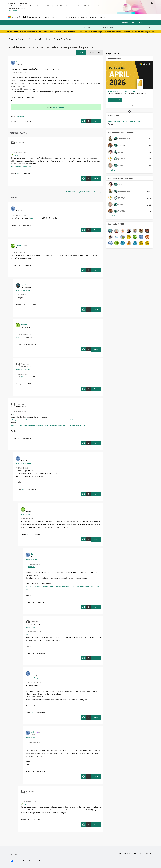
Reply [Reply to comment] (96, 178)
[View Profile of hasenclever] (20, 208)
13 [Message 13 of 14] (23, 305)
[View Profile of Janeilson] (24, 324)
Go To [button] (147, 23)
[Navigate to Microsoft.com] (14, 17)
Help (140, 23)
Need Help (21, 116)
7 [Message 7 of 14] (32, 772)
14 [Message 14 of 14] (18, 225)
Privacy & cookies (125, 853)
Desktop (70, 39)
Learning (92, 17)
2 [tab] (127, 105)
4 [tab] (130, 105)
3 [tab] (129, 105)
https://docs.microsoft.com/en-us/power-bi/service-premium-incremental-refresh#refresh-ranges (46, 420)
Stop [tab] (132, 105)
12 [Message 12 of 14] (23, 344)
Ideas (64, 17)
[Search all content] (126, 27)
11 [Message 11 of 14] (23, 384)
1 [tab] (126, 105)
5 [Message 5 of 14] (27, 534)
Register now (150, 32)
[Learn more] (115, 100)
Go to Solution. (59, 107)
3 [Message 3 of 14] (22, 489)
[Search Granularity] (90, 27)
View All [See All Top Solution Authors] (112, 170)
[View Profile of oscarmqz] (19, 245)
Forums (45, 17)
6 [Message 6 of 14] (32, 602)
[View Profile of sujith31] (24, 285)
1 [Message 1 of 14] (17, 121)
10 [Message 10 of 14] (18, 265)
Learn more (13, 11)
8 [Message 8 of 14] (32, 653)
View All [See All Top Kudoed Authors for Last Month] (112, 216)
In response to (16, 148)
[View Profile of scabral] (33, 732)
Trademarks (148, 853)
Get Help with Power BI (51, 39)
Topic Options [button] (94, 53)
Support (101, 17)
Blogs (83, 17)
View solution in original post (21, 166)
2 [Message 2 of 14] (17, 438)
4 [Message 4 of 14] (17, 174)
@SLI (17, 155)
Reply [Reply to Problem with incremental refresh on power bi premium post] (96, 121)
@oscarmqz (33, 218)
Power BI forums (17, 39)
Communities (73, 17)
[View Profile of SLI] (17, 62)
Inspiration (54, 17)
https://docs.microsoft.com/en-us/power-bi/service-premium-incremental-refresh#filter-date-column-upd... (50, 425)
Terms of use (137, 853)
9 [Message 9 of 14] (32, 712)
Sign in (133, 23)
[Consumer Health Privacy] (37, 861)
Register (125, 23)
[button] (81, 53)
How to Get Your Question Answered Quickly (125, 121)
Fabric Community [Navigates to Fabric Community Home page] (32, 17)
